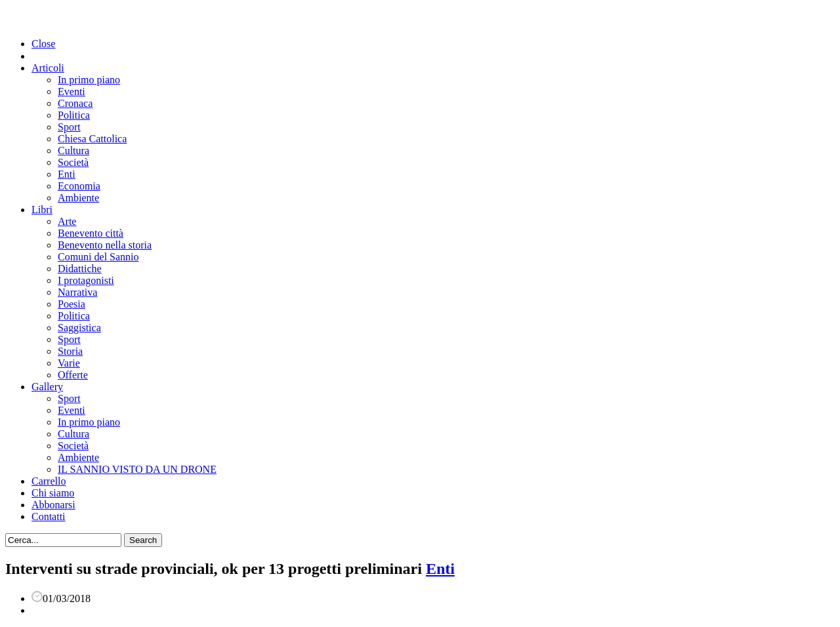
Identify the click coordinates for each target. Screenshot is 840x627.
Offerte (73, 375)
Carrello (49, 481)
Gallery (47, 387)
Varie (69, 363)
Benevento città (91, 233)
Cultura (73, 151)
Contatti (49, 516)
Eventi (72, 91)
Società (73, 162)
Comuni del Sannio (98, 257)
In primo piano (89, 80)
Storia (70, 351)
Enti (67, 174)
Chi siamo (53, 493)
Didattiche (80, 269)
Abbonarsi (53, 505)
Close (43, 44)
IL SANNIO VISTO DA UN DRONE (137, 469)
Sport (69, 127)
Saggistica (79, 328)
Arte (67, 221)
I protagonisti (86, 280)
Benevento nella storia (105, 245)
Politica (74, 115)
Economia (79, 186)
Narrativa (77, 292)
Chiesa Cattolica (92, 139)
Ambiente (78, 198)
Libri (42, 210)
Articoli (48, 68)
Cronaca (75, 103)
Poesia (72, 304)
